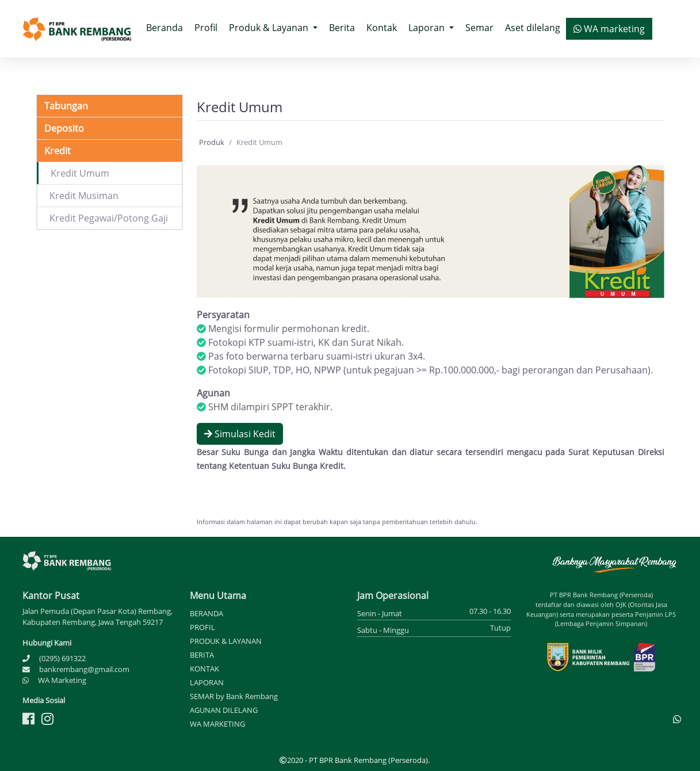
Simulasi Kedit (240, 434)
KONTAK (204, 669)
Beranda (167, 27)
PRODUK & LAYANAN (226, 641)
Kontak (382, 28)
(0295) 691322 (62, 658)
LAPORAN (207, 682)
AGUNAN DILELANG (224, 710)
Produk (212, 142)
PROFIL (202, 627)
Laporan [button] (428, 28)
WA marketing (609, 29)
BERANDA (206, 613)
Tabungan (66, 106)
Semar (479, 28)
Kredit (58, 151)
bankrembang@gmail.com (84, 669)
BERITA (202, 655)
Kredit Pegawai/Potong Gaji (109, 218)
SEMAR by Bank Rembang (234, 696)
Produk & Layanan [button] (270, 28)
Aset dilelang (533, 28)
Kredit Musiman (84, 196)
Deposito (64, 128)
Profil (206, 28)
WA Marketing (62, 680)
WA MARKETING (217, 724)
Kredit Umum (80, 173)
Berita (342, 28)
